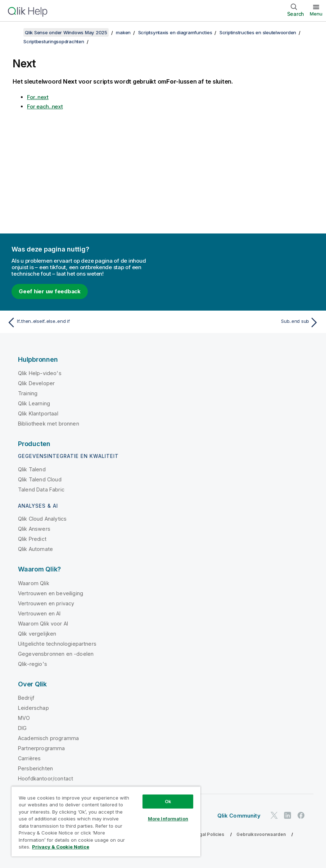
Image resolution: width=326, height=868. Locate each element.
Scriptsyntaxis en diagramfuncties (175, 32)
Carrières (29, 758)
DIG (22, 728)
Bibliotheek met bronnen (49, 424)
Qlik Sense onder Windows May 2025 (66, 32)
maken (123, 32)
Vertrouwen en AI (39, 613)
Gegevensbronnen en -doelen (56, 654)
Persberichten (35, 768)
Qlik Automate (35, 549)
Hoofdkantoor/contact (46, 778)
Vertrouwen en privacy (46, 603)
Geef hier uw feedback (50, 291)
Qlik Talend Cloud (40, 479)
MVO (24, 718)
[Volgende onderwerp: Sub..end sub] (243, 322)
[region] (106, 821)
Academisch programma (48, 738)
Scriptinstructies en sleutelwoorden (258, 32)
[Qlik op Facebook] (301, 815)
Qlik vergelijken (37, 634)
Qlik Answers (34, 529)
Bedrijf (26, 698)
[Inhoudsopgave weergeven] (14, 32)
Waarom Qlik (34, 583)
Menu (316, 14)
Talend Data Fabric (41, 489)
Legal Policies (209, 834)
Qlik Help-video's (40, 373)
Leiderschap (33, 708)
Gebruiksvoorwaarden (261, 834)
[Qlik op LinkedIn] (287, 815)
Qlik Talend (32, 469)
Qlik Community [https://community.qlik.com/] (239, 816)
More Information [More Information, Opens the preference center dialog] (168, 819)
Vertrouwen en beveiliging (51, 593)
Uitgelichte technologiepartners (57, 644)
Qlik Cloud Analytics (42, 519)
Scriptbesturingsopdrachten (54, 41)
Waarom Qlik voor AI (43, 624)
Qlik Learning (34, 403)
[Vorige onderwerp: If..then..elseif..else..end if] (83, 322)
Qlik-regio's (33, 664)
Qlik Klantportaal (38, 413)
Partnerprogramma (42, 748)
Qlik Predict (32, 539)
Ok (168, 801)
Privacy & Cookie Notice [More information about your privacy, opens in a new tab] (61, 847)
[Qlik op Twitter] (274, 815)
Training (28, 393)
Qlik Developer (36, 383)
